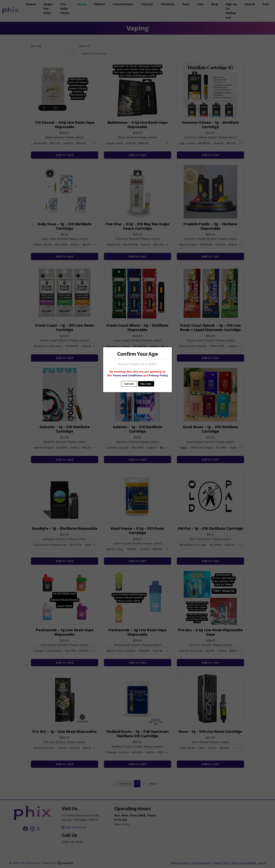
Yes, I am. (146, 384)
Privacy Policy (159, 375)
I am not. (129, 384)
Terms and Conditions (127, 375)
